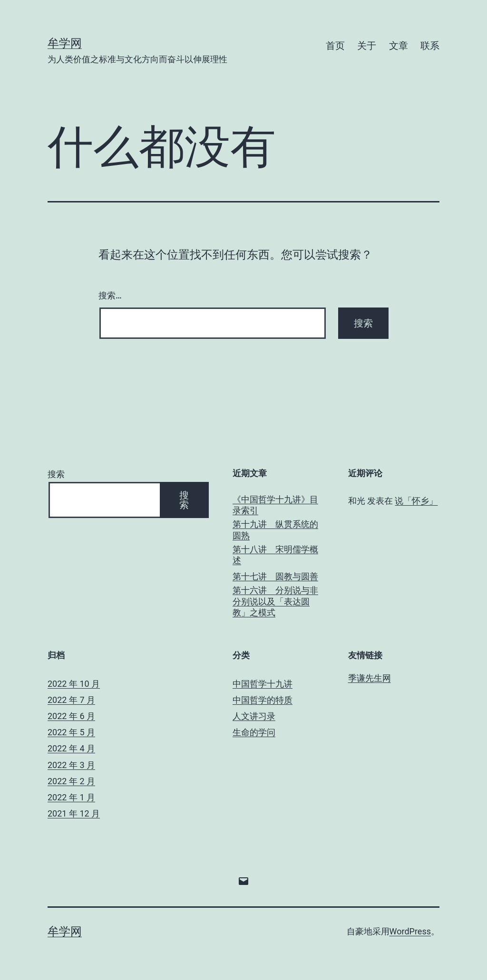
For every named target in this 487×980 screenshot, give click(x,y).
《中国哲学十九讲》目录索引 (275, 505)
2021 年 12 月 (74, 813)
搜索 (56, 474)
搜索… (110, 295)
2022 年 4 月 (71, 748)
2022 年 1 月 (71, 797)
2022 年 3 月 (71, 765)
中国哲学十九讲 (263, 684)
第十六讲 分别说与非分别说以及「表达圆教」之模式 (275, 601)
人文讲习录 (254, 716)
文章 (399, 46)
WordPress (410, 931)
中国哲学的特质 (263, 700)
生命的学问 (254, 732)
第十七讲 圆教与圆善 (275, 576)
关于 (367, 46)
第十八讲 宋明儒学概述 (275, 555)
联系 (430, 46)
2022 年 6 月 (71, 716)
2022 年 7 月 (71, 700)
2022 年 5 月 (71, 732)
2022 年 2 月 (71, 781)
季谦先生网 (370, 678)
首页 (335, 46)
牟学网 (65, 43)
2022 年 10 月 (74, 684)
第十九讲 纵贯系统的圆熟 (275, 529)
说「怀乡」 (416, 501)
